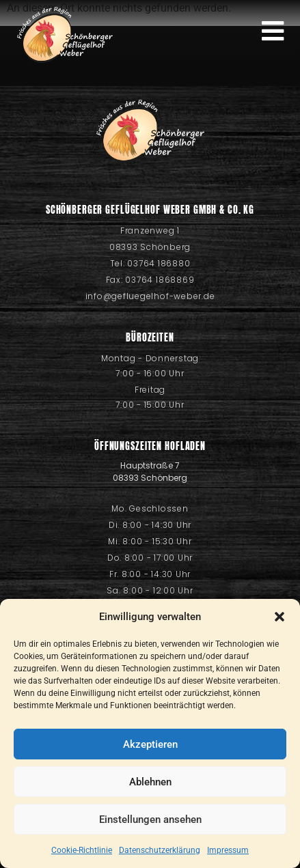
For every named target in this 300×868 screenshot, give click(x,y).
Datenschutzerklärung (160, 850)
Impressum (228, 850)
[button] (279, 617)
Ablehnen (150, 782)
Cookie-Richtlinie (82, 850)
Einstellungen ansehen (150, 820)
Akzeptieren (150, 744)
